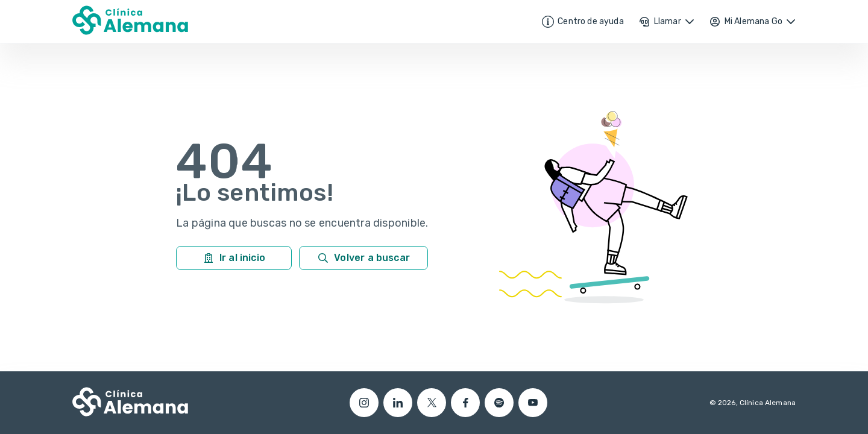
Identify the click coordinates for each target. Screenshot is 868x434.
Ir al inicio (234, 258)
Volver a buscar (363, 258)
